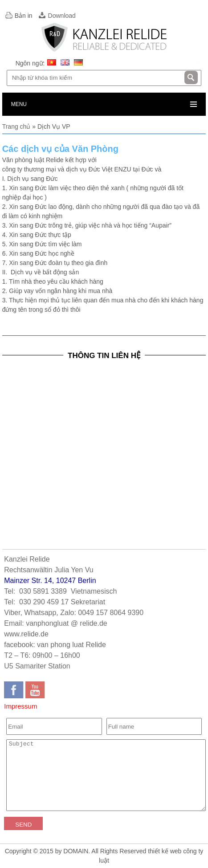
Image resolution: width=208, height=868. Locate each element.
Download (62, 16)
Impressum (20, 706)
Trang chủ (16, 126)
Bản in (24, 16)
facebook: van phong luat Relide (55, 645)
